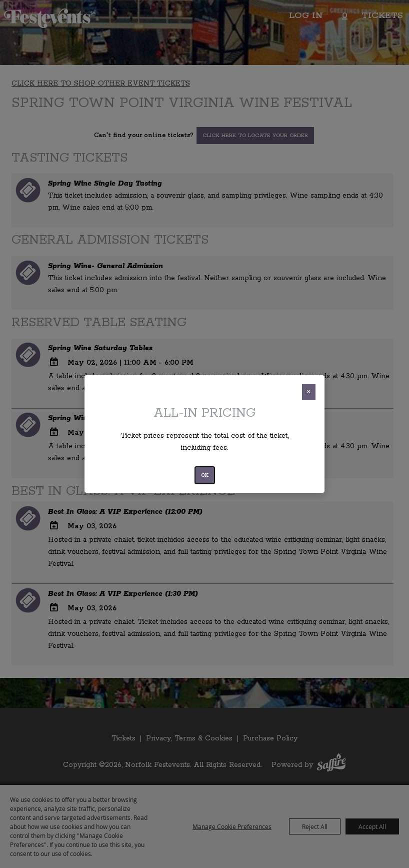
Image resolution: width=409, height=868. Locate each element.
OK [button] (205, 475)
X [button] (308, 392)
